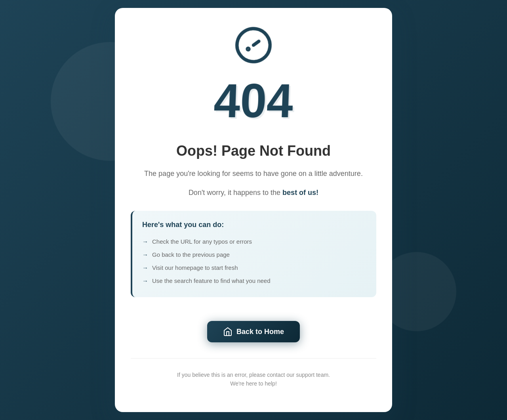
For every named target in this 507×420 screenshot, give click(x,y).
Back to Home (253, 332)
